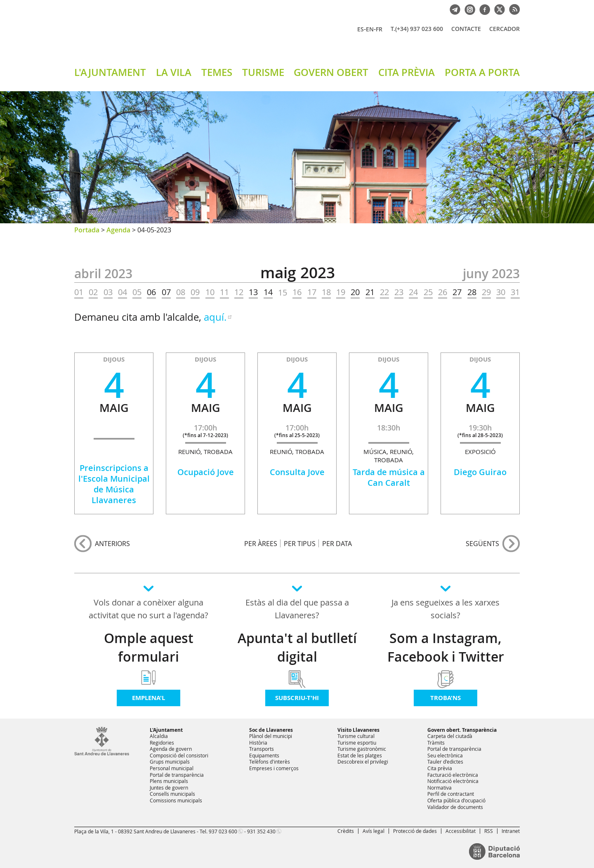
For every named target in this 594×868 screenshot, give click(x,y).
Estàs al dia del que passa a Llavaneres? (297, 609)
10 (210, 292)
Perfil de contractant (451, 794)
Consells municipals (172, 794)
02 (93, 292)
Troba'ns (445, 698)
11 (224, 292)
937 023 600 (223, 831)
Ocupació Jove (206, 472)
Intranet (511, 831)
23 (399, 292)
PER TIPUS (300, 543)
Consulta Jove (297, 472)
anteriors (112, 544)
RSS (489, 831)
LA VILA (174, 72)
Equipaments (264, 755)
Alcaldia (159, 736)
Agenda (118, 230)
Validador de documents (455, 807)
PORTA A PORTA (482, 72)
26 (443, 292)
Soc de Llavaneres (271, 730)
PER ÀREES (261, 543)
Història (258, 743)
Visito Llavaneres (358, 730)
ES (361, 29)
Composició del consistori (179, 755)
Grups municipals (170, 762)
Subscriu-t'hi (297, 698)
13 (253, 292)
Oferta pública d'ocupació (456, 800)
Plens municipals (169, 781)
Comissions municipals (176, 800)
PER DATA (337, 543)
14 (268, 292)
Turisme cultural (356, 736)
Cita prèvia (440, 768)
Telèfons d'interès (270, 762)
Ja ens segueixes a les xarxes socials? (445, 609)
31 (515, 292)
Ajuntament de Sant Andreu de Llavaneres (171, 37)
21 (370, 292)
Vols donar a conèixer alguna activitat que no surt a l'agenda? (148, 609)
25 (428, 292)
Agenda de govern (171, 749)
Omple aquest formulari (149, 647)
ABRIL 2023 (103, 274)
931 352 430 (261, 831)
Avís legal (374, 831)
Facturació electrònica (453, 775)
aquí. (215, 317)
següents (482, 544)
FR (379, 29)
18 (326, 292)
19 (341, 292)
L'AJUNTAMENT (110, 72)
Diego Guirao (480, 472)
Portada (87, 230)
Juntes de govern (169, 788)
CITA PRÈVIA (407, 72)
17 (312, 292)
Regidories (162, 743)
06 (151, 292)
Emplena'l (148, 698)
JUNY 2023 (491, 274)
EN (370, 29)
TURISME (263, 72)
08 (181, 292)
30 (501, 292)
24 (413, 292)
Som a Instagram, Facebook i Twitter (446, 647)
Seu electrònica (445, 755)
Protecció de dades (415, 831)
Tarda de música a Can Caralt (389, 477)
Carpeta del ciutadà (450, 736)
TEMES (217, 72)
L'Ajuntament (166, 730)
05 (137, 292)
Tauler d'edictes (445, 762)
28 (472, 292)
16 (297, 292)
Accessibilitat (461, 831)
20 (355, 292)
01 (79, 292)
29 (486, 292)
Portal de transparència (177, 775)
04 (123, 292)
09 (195, 292)
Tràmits (436, 743)
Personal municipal (172, 768)
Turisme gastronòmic (362, 749)
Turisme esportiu (357, 743)
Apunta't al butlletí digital (297, 647)
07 (166, 292)
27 (457, 292)
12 (239, 292)
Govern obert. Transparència (462, 730)
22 (384, 292)
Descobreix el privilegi (363, 762)
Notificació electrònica (453, 781)
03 (108, 292)
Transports (262, 749)
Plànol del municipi (271, 736)
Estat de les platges (360, 755)
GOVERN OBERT (331, 72)
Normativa (440, 788)
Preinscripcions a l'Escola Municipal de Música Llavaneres (114, 484)
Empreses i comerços (274, 768)
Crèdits (346, 831)
